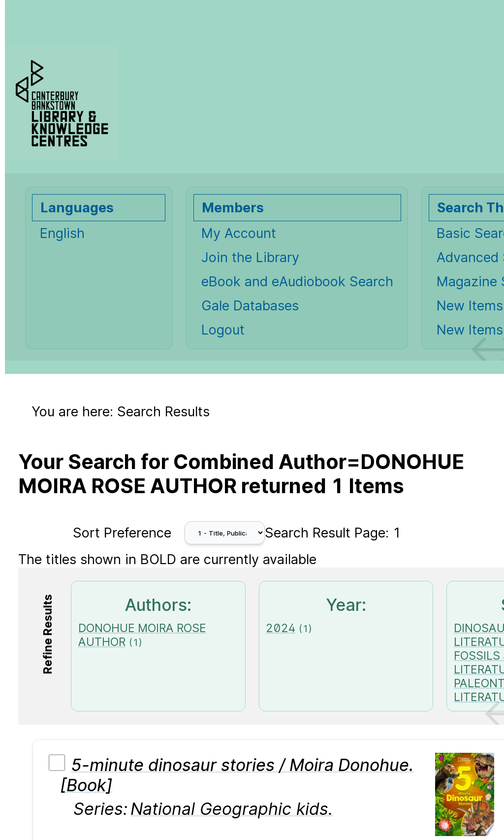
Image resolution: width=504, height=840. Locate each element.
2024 (281, 628)
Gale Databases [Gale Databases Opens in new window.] (250, 306)
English (62, 233)
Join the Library (250, 257)
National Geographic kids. (232, 809)
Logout (223, 330)
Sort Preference (122, 533)
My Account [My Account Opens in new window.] (239, 233)
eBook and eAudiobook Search (297, 282)
